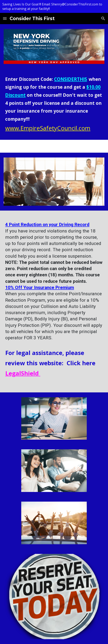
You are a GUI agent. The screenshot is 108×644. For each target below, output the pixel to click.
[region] (54, 6)
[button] (5, 18)
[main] (54, 104)
